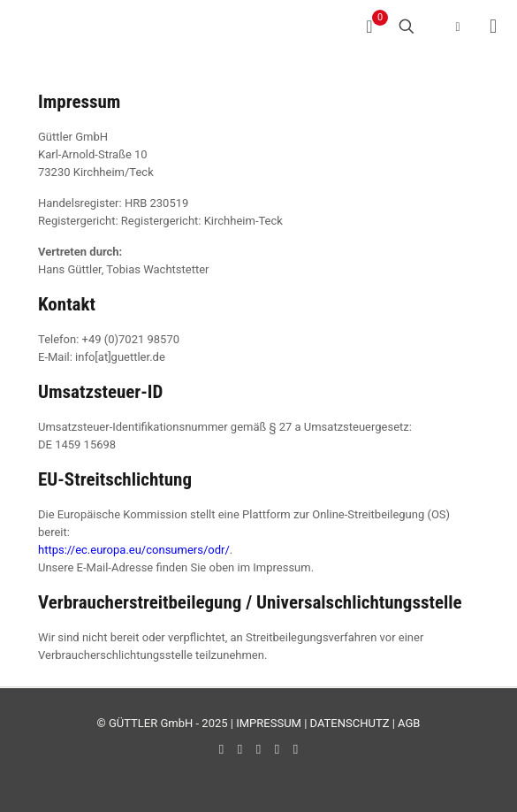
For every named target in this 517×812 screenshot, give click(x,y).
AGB (409, 723)
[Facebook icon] (221, 749)
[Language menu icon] (446, 27)
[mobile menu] (493, 27)
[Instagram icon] (277, 749)
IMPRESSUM (269, 723)
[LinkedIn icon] (258, 749)
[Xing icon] (296, 749)
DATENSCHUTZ (350, 723)
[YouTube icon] (240, 749)
